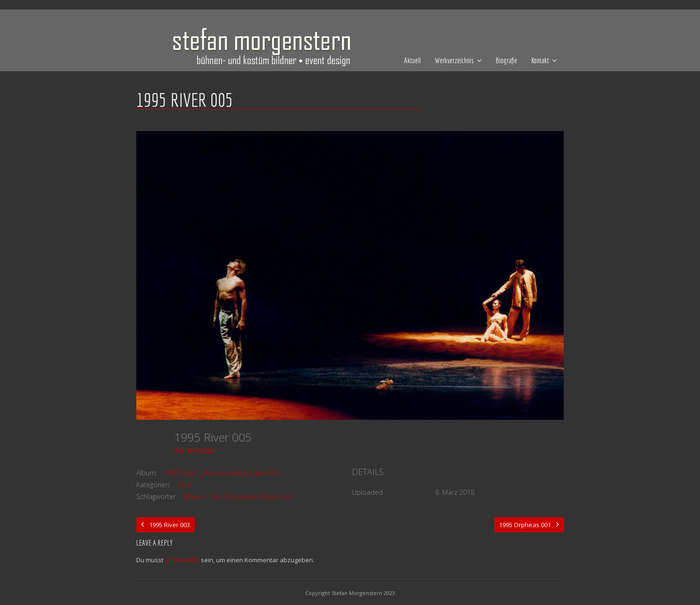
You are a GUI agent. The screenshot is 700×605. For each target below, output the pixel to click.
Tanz (184, 485)
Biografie (506, 60)
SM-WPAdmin (195, 450)
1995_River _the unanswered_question (222, 473)
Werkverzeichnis (454, 60)
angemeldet (182, 560)
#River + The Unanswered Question (238, 496)
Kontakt (540, 60)
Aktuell (412, 60)
